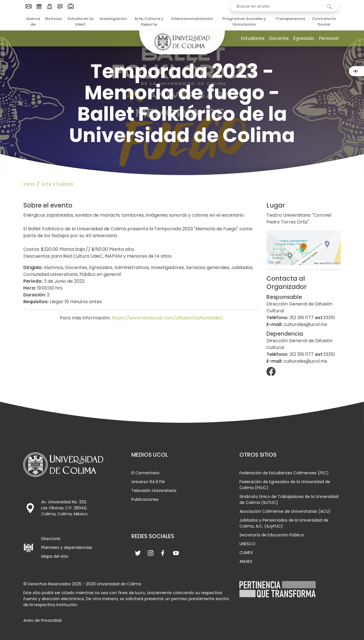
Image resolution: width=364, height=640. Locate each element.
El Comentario (145, 473)
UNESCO (247, 544)
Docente (279, 38)
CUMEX (246, 553)
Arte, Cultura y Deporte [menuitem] (149, 21)
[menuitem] (29, 6)
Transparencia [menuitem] (290, 19)
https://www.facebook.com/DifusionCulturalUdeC (167, 318)
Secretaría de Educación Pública (272, 535)
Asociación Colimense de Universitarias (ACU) (285, 511)
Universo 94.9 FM (148, 482)
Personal (329, 38)
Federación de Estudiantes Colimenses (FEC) (284, 473)
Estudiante (253, 38)
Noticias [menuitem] (53, 19)
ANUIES (246, 561)
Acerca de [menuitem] (33, 21)
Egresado (304, 38)
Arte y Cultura (57, 184)
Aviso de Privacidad (42, 620)
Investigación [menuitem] (113, 19)
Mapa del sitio (55, 556)
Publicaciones (145, 499)
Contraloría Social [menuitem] (324, 21)
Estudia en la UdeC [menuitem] (80, 21)
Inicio (29, 184)
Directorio (51, 539)
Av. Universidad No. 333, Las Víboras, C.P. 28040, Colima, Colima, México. (65, 508)
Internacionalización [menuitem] (192, 19)
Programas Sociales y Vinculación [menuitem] (244, 21)
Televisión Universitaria (154, 491)
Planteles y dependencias (67, 547)
